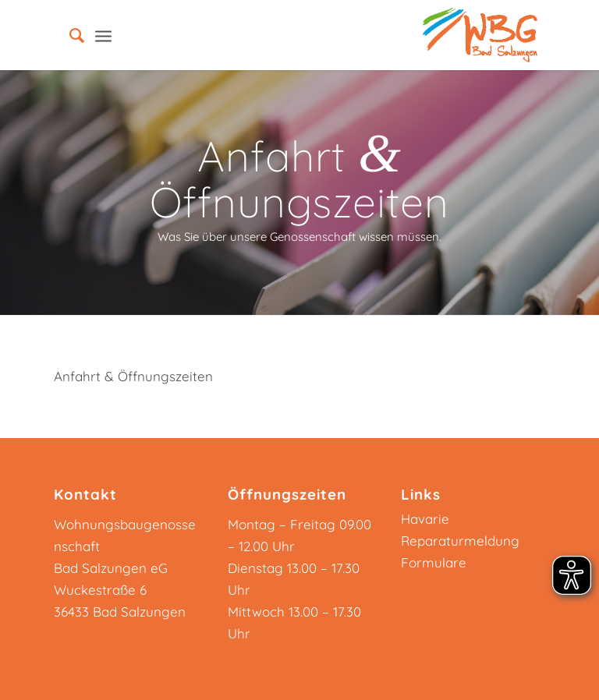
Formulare (434, 562)
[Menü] (103, 35)
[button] (34, 666)
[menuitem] (69, 35)
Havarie (425, 519)
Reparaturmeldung (460, 541)
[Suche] (69, 35)
